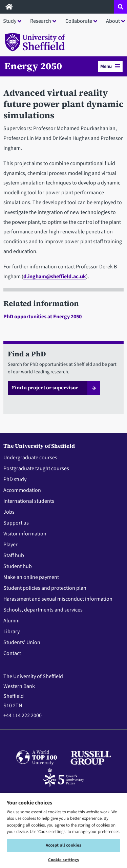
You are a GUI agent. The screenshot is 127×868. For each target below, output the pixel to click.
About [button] (113, 21)
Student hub (18, 566)
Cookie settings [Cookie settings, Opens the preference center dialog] (64, 860)
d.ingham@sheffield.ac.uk (55, 277)
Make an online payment (31, 577)
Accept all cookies (63, 845)
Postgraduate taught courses (36, 468)
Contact (12, 653)
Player (10, 545)
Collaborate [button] (79, 21)
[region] (63, 830)
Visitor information (25, 534)
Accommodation (22, 490)
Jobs (9, 512)
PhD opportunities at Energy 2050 (43, 317)
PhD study (15, 479)
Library (12, 632)
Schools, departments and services (43, 610)
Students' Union (22, 642)
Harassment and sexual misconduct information (58, 599)
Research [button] (41, 21)
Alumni (12, 621)
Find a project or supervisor (45, 388)
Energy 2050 (33, 66)
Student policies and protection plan (45, 588)
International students (29, 501)
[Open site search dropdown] (121, 7)
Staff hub (14, 555)
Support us (16, 523)
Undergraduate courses (30, 458)
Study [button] (10, 21)
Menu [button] (110, 66)
